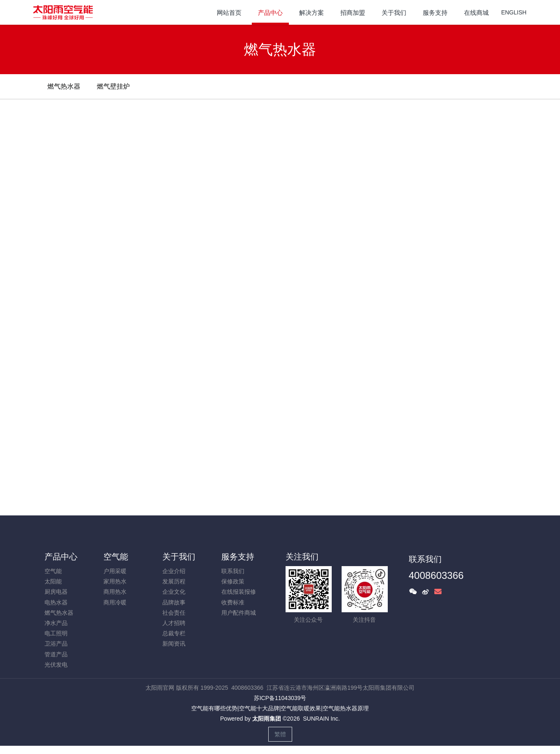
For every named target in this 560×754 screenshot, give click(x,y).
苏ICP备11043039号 (280, 698)
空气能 (53, 571)
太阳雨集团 (267, 719)
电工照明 (56, 633)
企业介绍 (174, 571)
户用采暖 (115, 571)
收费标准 (233, 602)
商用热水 (115, 592)
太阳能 (53, 581)
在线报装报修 (239, 592)
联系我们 (233, 571)
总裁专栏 (174, 633)
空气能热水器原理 (346, 708)
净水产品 (56, 623)
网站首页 (229, 13)
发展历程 (174, 581)
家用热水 (115, 581)
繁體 (280, 734)
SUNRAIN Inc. (321, 719)
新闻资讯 (174, 644)
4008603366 (436, 575)
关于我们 (179, 557)
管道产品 (56, 654)
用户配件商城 (239, 613)
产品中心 (61, 557)
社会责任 (174, 613)
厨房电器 (56, 592)
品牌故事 (174, 602)
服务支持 (238, 557)
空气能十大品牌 (259, 708)
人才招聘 (174, 623)
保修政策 (233, 581)
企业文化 (174, 592)
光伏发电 (56, 665)
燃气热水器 (64, 86)
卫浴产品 (56, 644)
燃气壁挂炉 (113, 86)
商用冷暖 (115, 602)
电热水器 (56, 602)
